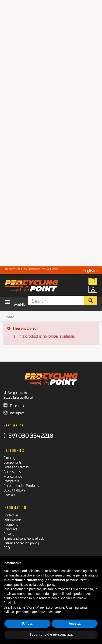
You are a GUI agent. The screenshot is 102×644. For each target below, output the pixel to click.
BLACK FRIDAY (14, 490)
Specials (9, 495)
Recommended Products (21, 485)
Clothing (9, 457)
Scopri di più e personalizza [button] (51, 634)
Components (13, 462)
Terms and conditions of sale (24, 538)
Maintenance (13, 476)
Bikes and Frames (16, 467)
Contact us (11, 515)
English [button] (90, 270)
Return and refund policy (21, 543)
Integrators (11, 481)
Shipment (10, 529)
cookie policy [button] (46, 585)
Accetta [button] (75, 624)
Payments (11, 524)
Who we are (12, 520)
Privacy (9, 534)
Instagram (14, 413)
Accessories (12, 471)
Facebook (14, 405)
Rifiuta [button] (27, 624)
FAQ (7, 547)
